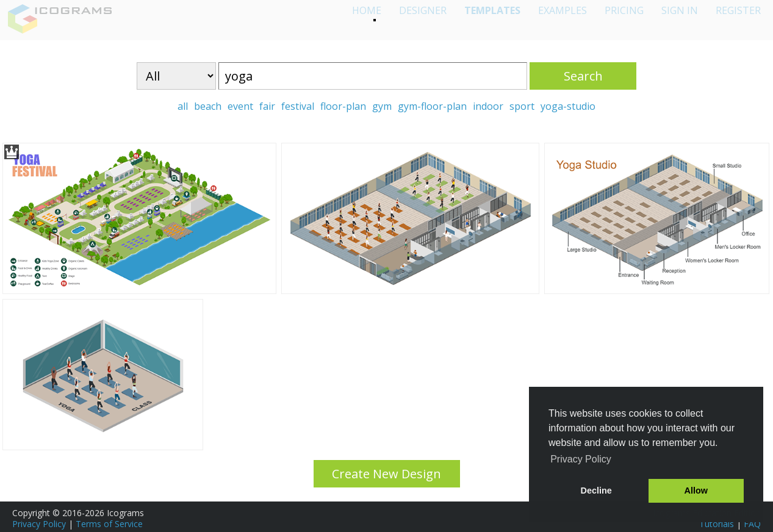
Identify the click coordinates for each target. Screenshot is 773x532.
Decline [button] (596, 491)
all (183, 106)
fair (267, 106)
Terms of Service (109, 524)
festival (298, 106)
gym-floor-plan (432, 106)
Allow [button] (696, 491)
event (240, 106)
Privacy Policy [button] (581, 459)
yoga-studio (568, 106)
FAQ (752, 524)
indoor (488, 106)
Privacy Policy (39, 524)
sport (522, 106)
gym (382, 106)
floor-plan (343, 106)
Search (583, 76)
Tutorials (717, 524)
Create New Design (386, 474)
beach (208, 106)
